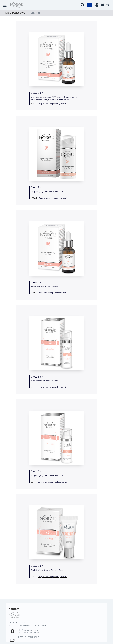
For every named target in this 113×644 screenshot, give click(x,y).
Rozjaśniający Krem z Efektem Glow (47, 570)
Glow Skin (35, 13)
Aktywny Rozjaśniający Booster (45, 286)
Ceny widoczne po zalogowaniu (52, 103)
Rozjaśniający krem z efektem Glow (47, 192)
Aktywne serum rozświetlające (44, 381)
